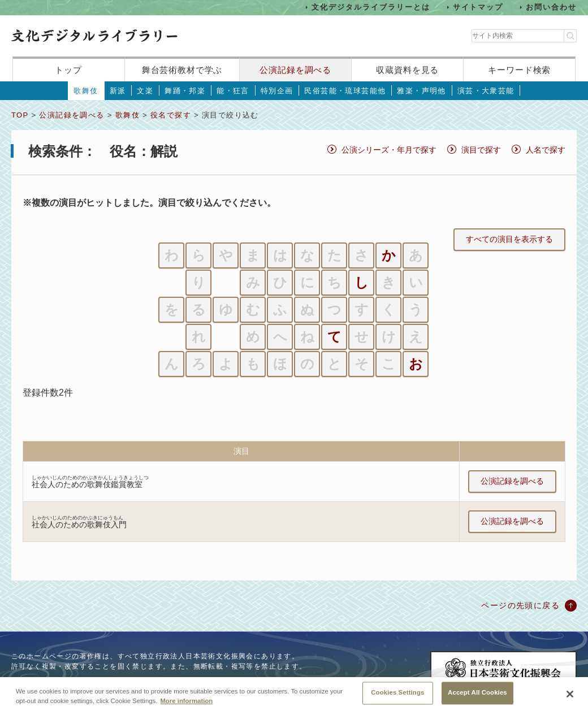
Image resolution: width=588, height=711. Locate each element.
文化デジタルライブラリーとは (371, 7)
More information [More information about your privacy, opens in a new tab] (186, 706)
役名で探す (171, 115)
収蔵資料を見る (407, 70)
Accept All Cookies (477, 698)
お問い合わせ (551, 7)
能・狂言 (233, 91)
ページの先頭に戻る (520, 605)
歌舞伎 (86, 91)
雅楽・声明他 (421, 91)
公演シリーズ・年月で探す (389, 150)
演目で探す (481, 150)
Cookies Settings (397, 698)
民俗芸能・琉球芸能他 (345, 91)
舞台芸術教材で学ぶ (182, 70)
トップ (68, 70)
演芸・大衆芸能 (486, 91)
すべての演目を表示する (509, 239)
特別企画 (277, 91)
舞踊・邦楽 (185, 91)
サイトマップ (478, 7)
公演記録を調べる (295, 70)
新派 (118, 91)
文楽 (145, 91)
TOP (20, 115)
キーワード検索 (519, 70)
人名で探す (546, 150)
